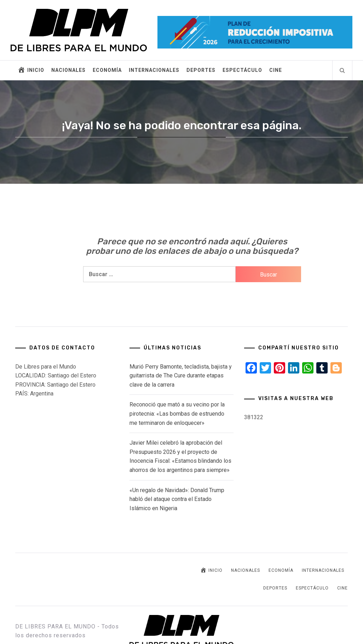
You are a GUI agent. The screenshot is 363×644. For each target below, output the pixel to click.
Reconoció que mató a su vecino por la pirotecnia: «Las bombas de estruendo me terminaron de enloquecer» (177, 414)
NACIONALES (68, 70)
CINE (276, 70)
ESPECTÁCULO (242, 70)
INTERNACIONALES (154, 70)
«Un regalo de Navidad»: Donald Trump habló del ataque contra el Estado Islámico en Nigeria (177, 499)
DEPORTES (201, 70)
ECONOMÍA (107, 70)
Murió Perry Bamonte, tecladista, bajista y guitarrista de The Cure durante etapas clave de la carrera (181, 376)
